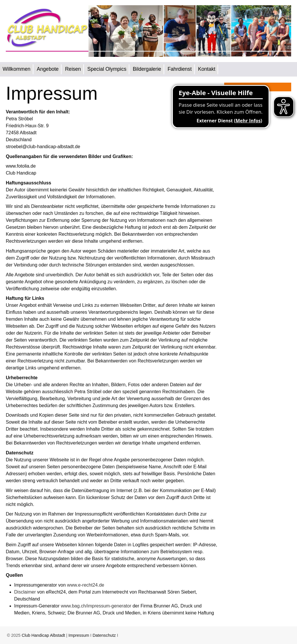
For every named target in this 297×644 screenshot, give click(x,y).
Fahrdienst (180, 69)
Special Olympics (107, 69)
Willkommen (17, 69)
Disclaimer (25, 592)
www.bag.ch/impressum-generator (96, 606)
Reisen (73, 69)
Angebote (48, 69)
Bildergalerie (147, 69)
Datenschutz (104, 635)
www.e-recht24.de (86, 585)
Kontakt (207, 69)
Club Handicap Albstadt (44, 635)
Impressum (79, 635)
